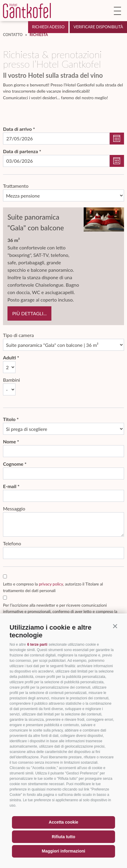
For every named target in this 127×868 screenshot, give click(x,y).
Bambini (12, 380)
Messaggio (14, 508)
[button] (115, 626)
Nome (9, 441)
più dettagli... (29, 313)
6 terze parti (37, 645)
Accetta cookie (63, 822)
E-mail (10, 486)
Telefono (12, 543)
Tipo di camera (18, 335)
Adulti (9, 357)
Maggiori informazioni (63, 851)
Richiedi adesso (48, 27)
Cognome (13, 464)
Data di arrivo (17, 129)
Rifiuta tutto (63, 837)
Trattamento (16, 186)
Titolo (9, 419)
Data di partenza (20, 151)
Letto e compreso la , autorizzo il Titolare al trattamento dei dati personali (53, 587)
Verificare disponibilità (98, 27)
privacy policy (51, 584)
